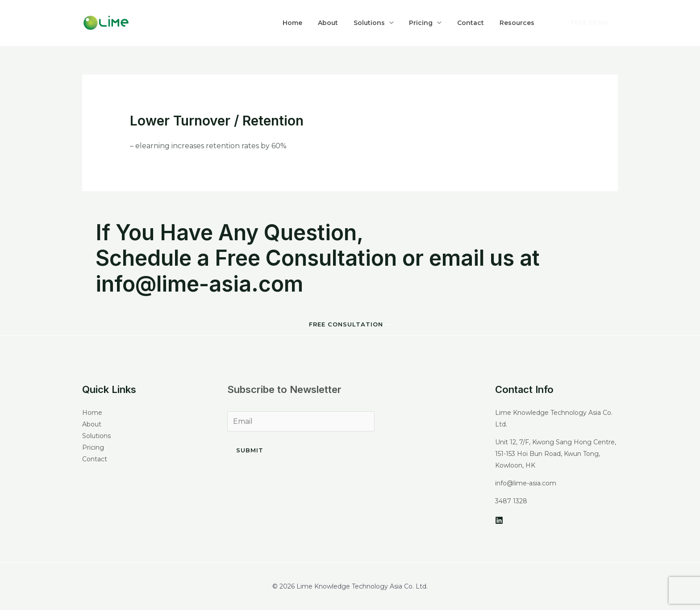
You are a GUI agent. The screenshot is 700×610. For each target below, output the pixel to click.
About (349, 23)
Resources (519, 23)
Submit (250, 450)
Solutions (386, 23)
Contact (478, 23)
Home (319, 23)
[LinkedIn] (499, 520)
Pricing (433, 23)
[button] (350, 325)
